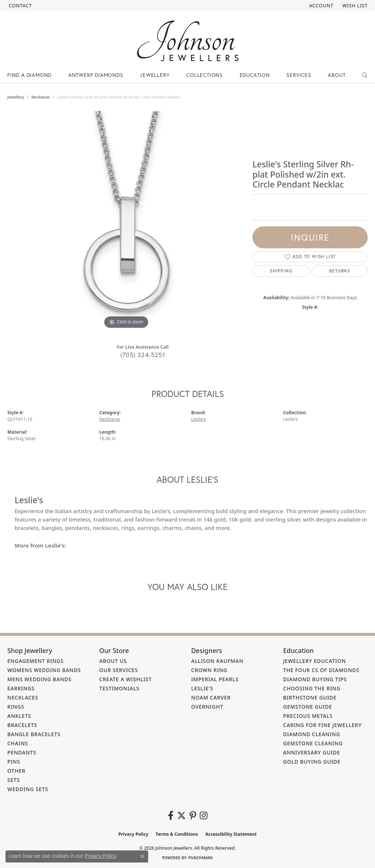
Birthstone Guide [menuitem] (310, 698)
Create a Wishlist (125, 679)
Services (299, 75)
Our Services (119, 670)
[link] (20, 5)
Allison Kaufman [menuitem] (217, 661)
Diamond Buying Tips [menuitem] (315, 679)
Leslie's (199, 419)
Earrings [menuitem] (21, 688)
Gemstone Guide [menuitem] (308, 707)
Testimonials (119, 688)
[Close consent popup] (142, 856)
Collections (205, 75)
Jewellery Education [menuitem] (315, 661)
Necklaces (40, 97)
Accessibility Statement (231, 834)
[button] (320, 5)
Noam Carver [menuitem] (211, 698)
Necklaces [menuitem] (23, 698)
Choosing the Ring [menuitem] (312, 688)
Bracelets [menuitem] (22, 725)
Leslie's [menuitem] (202, 688)
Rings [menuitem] (16, 707)
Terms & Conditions (177, 834)
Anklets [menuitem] (19, 716)
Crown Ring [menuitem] (209, 670)
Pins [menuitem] (14, 762)
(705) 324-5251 (143, 355)
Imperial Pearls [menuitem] (215, 679)
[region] (126, 221)
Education (255, 75)
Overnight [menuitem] (207, 707)
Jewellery (155, 75)
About (337, 75)
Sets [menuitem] (14, 780)
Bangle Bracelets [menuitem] (34, 734)
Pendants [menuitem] (22, 752)
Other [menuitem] (16, 771)
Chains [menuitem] (18, 743)
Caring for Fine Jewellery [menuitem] (322, 725)
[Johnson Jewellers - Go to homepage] (188, 41)
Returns (340, 271)
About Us (113, 661)
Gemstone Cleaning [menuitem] (313, 743)
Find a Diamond (29, 75)
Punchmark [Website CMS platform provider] (201, 858)
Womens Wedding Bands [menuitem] (44, 670)
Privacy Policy (134, 834)
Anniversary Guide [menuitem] (312, 752)
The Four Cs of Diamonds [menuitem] (321, 670)
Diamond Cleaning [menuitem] (312, 734)
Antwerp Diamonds (96, 75)
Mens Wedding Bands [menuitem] (39, 679)
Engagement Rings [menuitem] (35, 661)
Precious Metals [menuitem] (308, 716)
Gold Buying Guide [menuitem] (312, 762)
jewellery (16, 97)
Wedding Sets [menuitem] (28, 789)
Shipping (281, 271)
